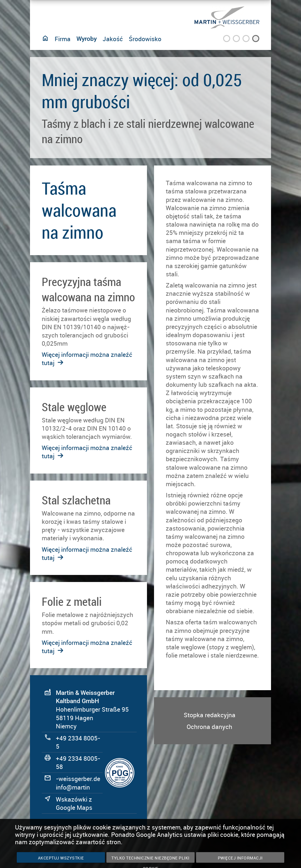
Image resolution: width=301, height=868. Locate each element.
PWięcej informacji (240, 858)
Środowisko (145, 39)
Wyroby (87, 39)
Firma (63, 39)
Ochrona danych (209, 727)
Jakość (113, 39)
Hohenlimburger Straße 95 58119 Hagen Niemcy (92, 710)
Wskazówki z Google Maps (74, 803)
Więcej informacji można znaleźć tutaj (87, 553)
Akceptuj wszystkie (61, 858)
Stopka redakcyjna (210, 715)
